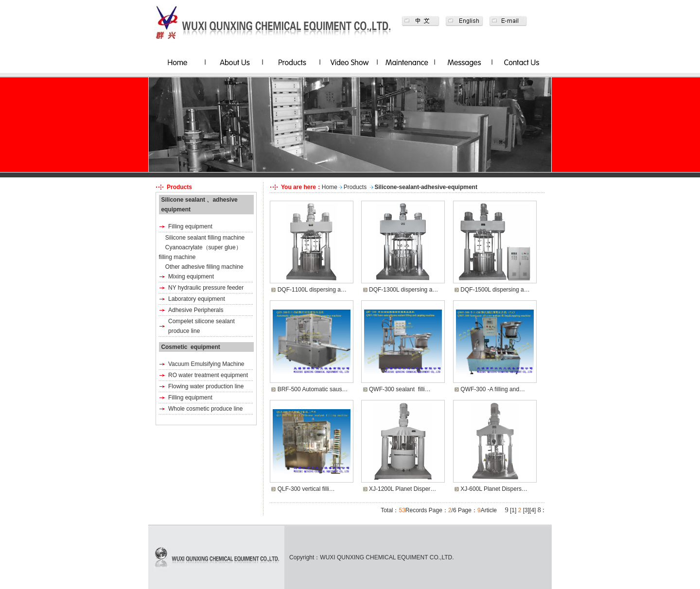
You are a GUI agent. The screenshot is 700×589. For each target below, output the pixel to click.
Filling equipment (190, 226)
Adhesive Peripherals (196, 310)
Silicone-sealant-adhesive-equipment (426, 187)
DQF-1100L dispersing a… (312, 290)
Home (330, 187)
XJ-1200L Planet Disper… (402, 489)
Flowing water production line (206, 386)
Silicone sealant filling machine (205, 238)
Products (355, 187)
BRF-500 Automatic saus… (313, 389)
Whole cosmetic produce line (205, 409)
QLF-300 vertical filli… (306, 489)
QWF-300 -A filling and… (493, 389)
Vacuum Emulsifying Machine (206, 364)
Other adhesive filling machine (204, 267)
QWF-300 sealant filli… (400, 389)
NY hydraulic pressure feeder (206, 288)
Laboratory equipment (197, 299)
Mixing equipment (191, 277)
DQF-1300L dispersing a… (403, 290)
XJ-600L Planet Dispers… (494, 489)
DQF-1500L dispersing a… (495, 290)
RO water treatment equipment (208, 375)
